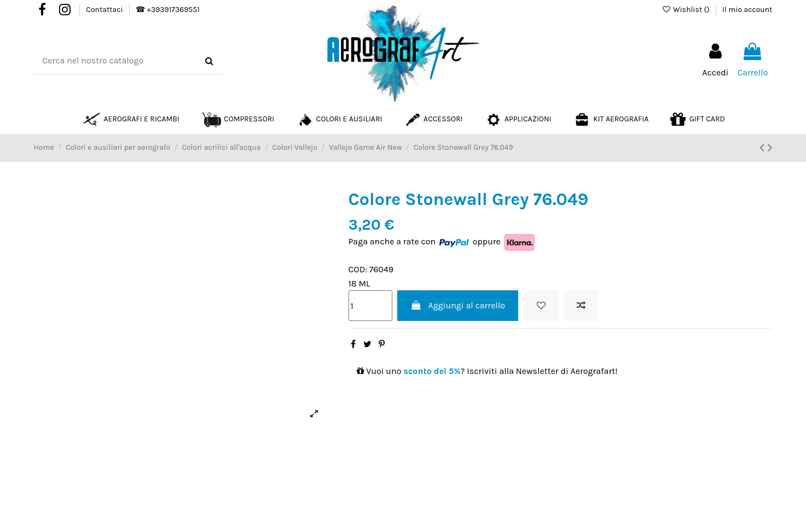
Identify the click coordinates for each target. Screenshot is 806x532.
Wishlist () (686, 10)
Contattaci (105, 10)
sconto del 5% (432, 371)
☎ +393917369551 (167, 10)
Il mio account (747, 10)
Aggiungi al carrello (458, 305)
